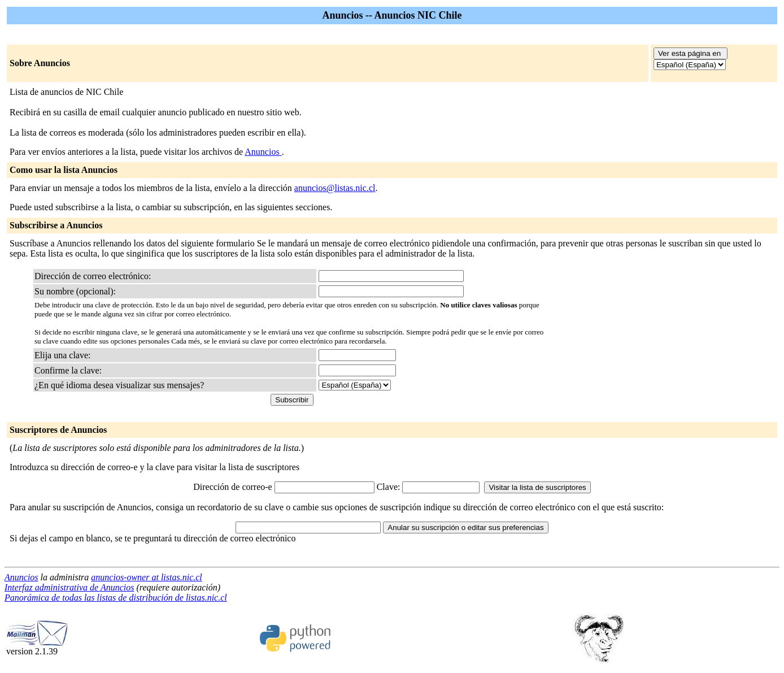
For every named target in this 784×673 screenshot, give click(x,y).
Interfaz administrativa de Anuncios (69, 587)
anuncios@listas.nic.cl (335, 188)
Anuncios (263, 152)
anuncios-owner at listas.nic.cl (146, 577)
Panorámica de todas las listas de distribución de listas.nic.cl (116, 598)
